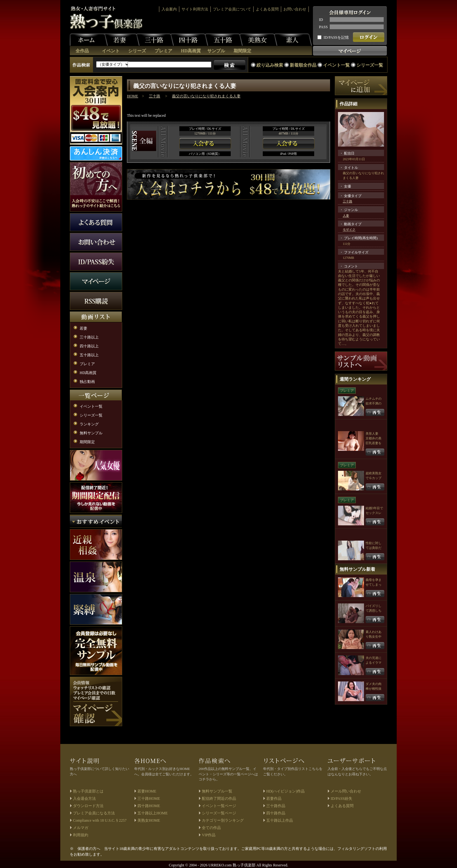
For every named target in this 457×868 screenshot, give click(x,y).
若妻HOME (147, 791)
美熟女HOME (149, 820)
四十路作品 (276, 813)
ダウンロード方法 (88, 806)
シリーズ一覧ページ (219, 813)
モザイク (349, 230)
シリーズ (137, 51)
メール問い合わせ (346, 791)
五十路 (224, 40)
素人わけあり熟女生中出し (374, 637)
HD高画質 (191, 51)
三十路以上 (89, 337)
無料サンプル (91, 433)
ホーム (89, 40)
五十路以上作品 (280, 820)
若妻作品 (274, 799)
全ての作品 (211, 828)
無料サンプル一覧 (217, 791)
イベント (111, 51)
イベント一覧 (336, 65)
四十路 (189, 40)
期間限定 (242, 51)
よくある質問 (267, 9)
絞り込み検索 (270, 65)
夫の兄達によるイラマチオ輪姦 (374, 663)
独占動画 (87, 382)
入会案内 (169, 9)
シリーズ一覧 (370, 65)
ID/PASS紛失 (341, 799)
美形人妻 (372, 434)
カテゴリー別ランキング (223, 820)
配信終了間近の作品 (219, 799)
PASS (323, 27)
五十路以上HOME (152, 813)
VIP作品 (209, 835)
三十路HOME (149, 799)
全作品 (82, 51)
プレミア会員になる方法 (94, 813)
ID (321, 20)
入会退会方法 (84, 799)
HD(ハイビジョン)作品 (285, 791)
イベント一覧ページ (219, 806)
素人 (293, 40)
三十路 (155, 40)
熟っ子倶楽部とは (88, 791)
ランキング (89, 424)
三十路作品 (276, 806)
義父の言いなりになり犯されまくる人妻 (206, 96)
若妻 (121, 40)
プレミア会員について (232, 9)
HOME (132, 96)
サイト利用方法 (195, 9)
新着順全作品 (303, 65)
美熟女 (258, 40)
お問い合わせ (295, 9)
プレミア (163, 51)
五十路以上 (89, 355)
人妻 (346, 216)
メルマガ (81, 828)
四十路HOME (149, 806)
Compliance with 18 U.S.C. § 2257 (100, 820)
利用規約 (81, 835)
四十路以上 (89, 346)
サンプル (216, 51)
